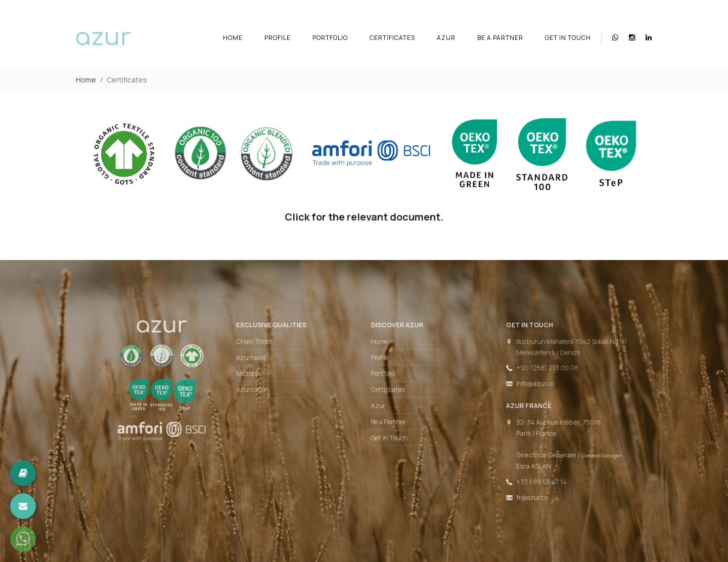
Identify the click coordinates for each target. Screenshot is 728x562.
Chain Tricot (264, 348)
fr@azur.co (517, 490)
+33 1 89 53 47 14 (526, 475)
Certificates (392, 38)
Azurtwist (261, 362)
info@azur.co (520, 386)
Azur (446, 38)
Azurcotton (263, 392)
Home (233, 38)
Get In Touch (568, 38)
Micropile (259, 377)
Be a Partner (500, 38)
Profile (278, 38)
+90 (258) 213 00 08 (531, 372)
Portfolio (330, 38)
